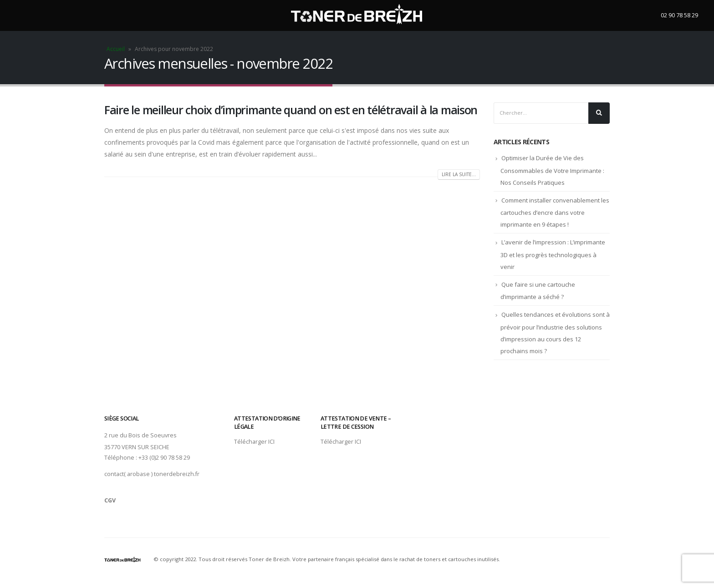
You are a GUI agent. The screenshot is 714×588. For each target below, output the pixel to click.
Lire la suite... (459, 174)
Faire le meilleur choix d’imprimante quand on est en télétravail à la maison (291, 110)
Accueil (116, 49)
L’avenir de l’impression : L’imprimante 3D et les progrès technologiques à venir (553, 254)
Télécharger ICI (254, 442)
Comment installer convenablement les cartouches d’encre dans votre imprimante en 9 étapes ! (555, 213)
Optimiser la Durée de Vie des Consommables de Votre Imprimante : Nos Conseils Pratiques (552, 170)
